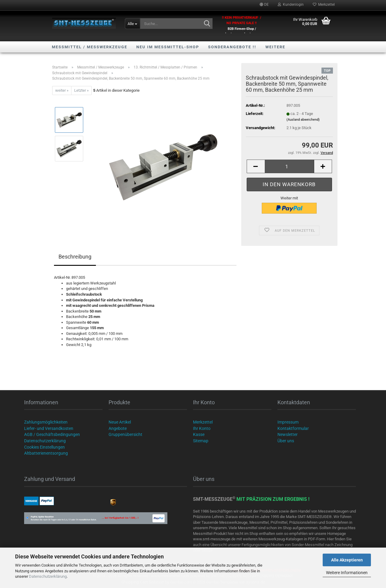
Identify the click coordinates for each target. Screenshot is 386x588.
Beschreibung (75, 257)
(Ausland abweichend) (303, 120)
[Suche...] (133, 24)
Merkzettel (324, 5)
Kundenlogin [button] (291, 5)
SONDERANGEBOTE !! (232, 47)
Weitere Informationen (347, 573)
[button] (264, 5)
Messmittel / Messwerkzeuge (90, 47)
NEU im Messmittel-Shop (168, 47)
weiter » (62, 90)
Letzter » (81, 90)
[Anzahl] (289, 166)
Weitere (275, 47)
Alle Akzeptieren (347, 560)
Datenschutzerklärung (48, 576)
